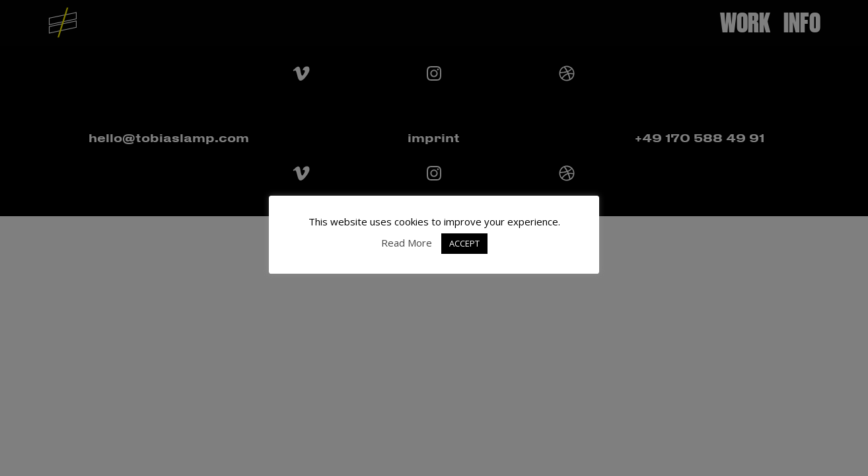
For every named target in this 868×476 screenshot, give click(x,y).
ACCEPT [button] (464, 243)
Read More (407, 243)
